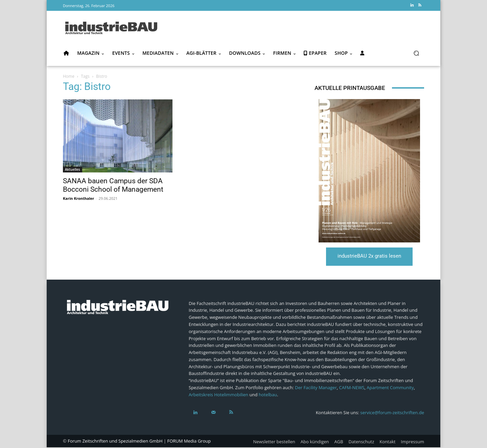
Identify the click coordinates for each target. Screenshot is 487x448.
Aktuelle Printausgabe (350, 88)
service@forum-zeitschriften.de (392, 413)
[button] (416, 53)
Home (69, 76)
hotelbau (268, 395)
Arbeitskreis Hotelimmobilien (218, 395)
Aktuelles (73, 169)
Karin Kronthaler (78, 198)
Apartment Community (390, 388)
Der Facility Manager (316, 388)
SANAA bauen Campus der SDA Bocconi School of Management (113, 185)
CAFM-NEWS (352, 388)
